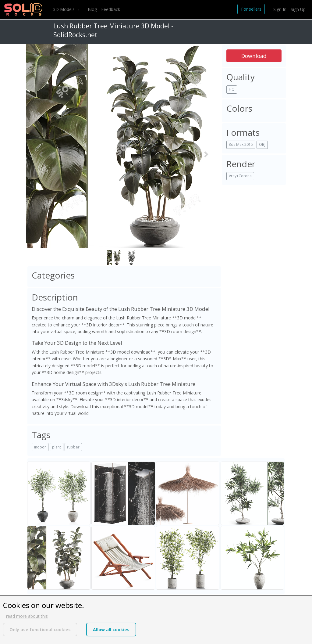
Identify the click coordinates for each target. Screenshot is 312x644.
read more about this (27, 616)
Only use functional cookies (40, 630)
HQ (232, 89)
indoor (40, 447)
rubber (73, 447)
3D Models (64, 9)
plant (57, 447)
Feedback (111, 9)
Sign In (280, 9)
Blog (92, 9)
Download (254, 56)
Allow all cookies (111, 630)
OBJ (262, 144)
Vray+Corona (240, 176)
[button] (41, 155)
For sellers (251, 9)
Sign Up (298, 9)
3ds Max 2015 (241, 144)
